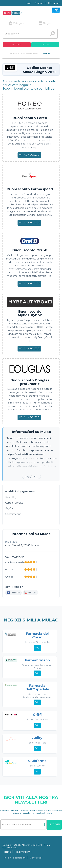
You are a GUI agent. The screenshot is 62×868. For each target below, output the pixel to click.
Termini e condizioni (15, 858)
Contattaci (54, 3)
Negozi (45, 23)
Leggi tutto (31, 476)
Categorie (17, 23)
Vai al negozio (29, 155)
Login (45, 45)
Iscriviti (17, 45)
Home (8, 852)
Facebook (13, 593)
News (28, 3)
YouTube (30, 593)
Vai (37, 648)
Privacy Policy (22, 852)
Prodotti (40, 3)
